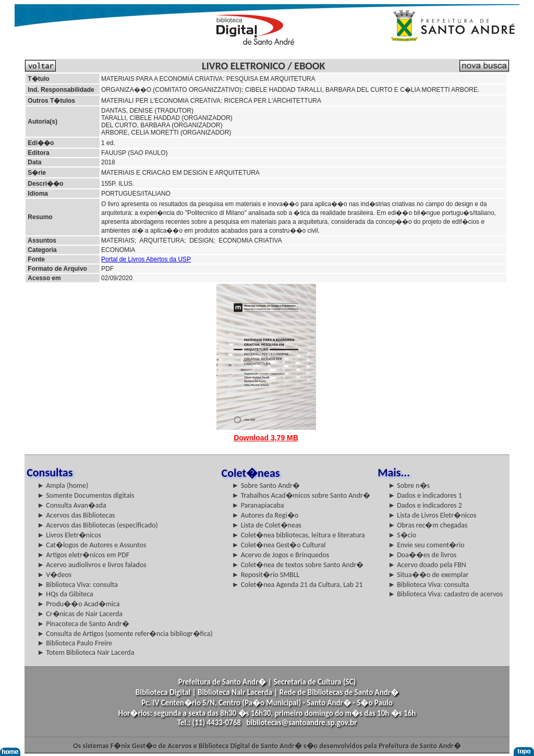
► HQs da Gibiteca (65, 594)
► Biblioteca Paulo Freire (75, 643)
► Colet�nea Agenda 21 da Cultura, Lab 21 (298, 585)
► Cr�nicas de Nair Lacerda (80, 614)
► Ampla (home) (63, 485)
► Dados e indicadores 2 (425, 505)
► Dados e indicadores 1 (425, 495)
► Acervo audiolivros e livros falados (92, 565)
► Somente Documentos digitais (86, 495)
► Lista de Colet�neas (267, 525)
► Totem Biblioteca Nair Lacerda (86, 652)
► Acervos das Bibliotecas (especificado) (98, 525)
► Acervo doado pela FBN (427, 565)
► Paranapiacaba (258, 505)
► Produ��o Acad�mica (78, 604)
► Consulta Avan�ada (71, 505)
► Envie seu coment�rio (426, 545)
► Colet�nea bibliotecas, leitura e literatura (299, 535)
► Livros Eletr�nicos (69, 535)
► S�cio (402, 535)
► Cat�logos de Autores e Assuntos (92, 545)
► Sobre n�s (409, 485)
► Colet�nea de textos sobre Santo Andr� (298, 565)
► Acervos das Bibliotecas (76, 515)
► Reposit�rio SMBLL (266, 575)
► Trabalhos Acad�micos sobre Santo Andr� (301, 495)
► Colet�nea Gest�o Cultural (279, 545)
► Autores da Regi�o (265, 515)
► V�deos (54, 575)
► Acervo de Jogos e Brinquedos (281, 555)
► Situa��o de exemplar (428, 575)
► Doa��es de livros (422, 555)
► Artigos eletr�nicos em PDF (83, 555)
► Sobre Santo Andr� (266, 485)
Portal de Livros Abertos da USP (146, 259)
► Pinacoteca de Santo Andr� (83, 624)
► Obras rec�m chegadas (428, 525)
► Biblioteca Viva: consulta (77, 585)
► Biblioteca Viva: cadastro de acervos (445, 594)
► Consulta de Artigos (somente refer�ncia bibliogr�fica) (125, 634)
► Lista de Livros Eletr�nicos (432, 515)
